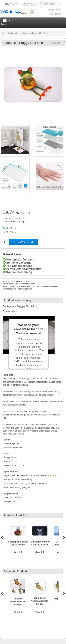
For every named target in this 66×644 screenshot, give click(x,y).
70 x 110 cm (11, 232)
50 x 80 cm (11, 228)
